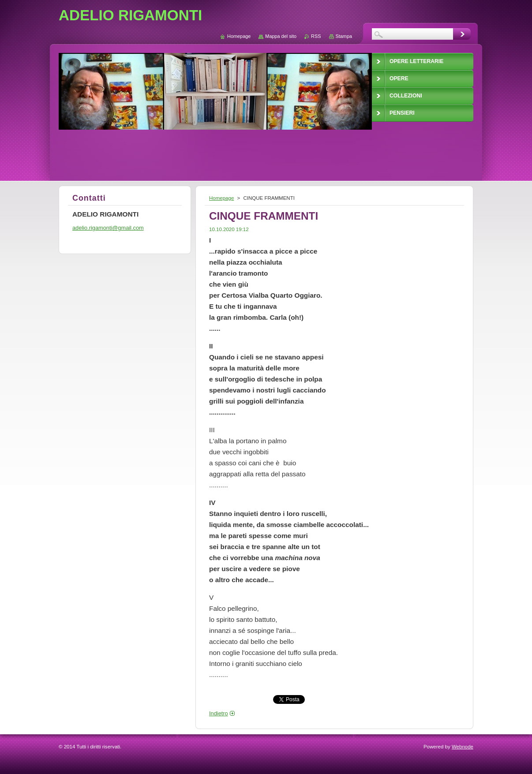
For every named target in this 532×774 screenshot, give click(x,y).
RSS (316, 36)
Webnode (463, 747)
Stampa (344, 36)
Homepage (221, 198)
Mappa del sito (281, 36)
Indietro (219, 713)
